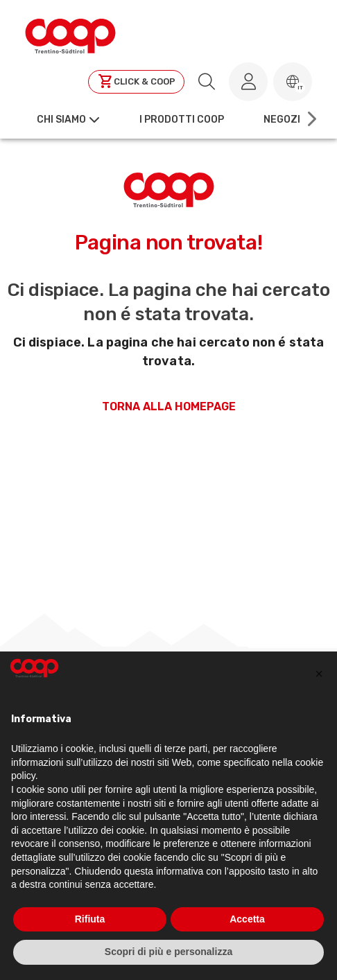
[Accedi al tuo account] (248, 82)
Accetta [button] (247, 919)
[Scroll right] (311, 119)
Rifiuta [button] (90, 919)
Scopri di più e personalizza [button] (168, 952)
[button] (293, 82)
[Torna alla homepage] (70, 34)
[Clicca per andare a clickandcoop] (136, 82)
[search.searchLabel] (207, 82)
